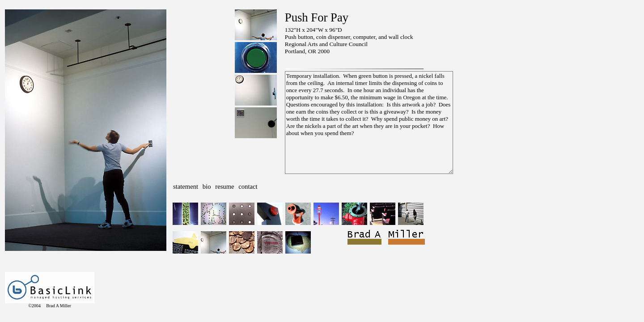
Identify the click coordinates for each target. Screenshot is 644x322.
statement (186, 186)
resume (225, 186)
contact (248, 186)
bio (207, 186)
